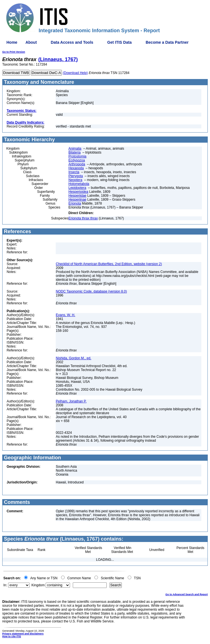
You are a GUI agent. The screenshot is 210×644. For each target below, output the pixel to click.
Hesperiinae (77, 200)
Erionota (75, 203)
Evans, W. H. (65, 315)
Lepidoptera (77, 188)
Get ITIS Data (119, 42)
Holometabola (79, 184)
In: (5, 585)
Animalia (75, 149)
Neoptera (75, 180)
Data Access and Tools (72, 42)
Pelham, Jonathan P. (71, 401)
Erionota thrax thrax (83, 218)
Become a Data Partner (167, 42)
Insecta (74, 172)
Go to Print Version (14, 52)
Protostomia (77, 156)
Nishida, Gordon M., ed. (73, 358)
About (31, 42)
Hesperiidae (77, 196)
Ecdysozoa (77, 160)
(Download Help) (75, 73)
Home (12, 42)
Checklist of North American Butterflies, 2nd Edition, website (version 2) (109, 264)
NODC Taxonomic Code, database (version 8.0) (91, 291)
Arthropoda (77, 164)
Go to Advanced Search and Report (187, 594)
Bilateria (74, 152)
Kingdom (38, 585)
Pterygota (75, 176)
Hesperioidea (78, 192)
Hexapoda (76, 168)
